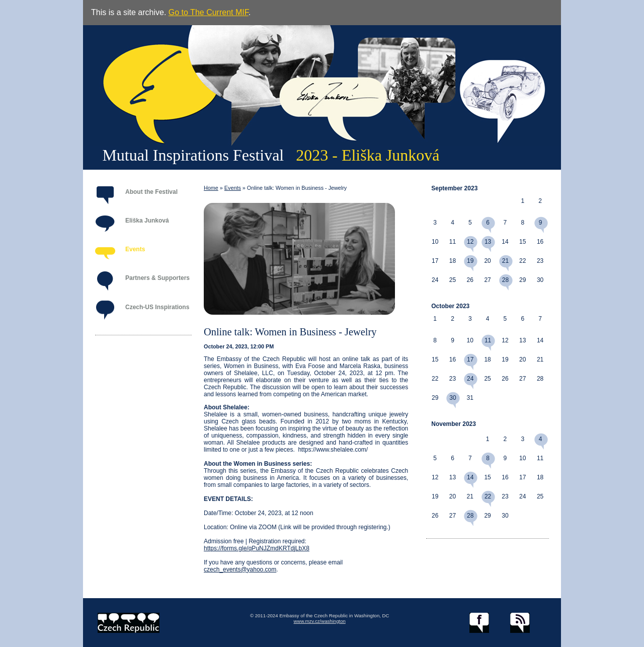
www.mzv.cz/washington (320, 621)
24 (470, 379)
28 (505, 280)
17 (470, 360)
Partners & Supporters (157, 278)
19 (470, 261)
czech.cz (129, 623)
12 (470, 242)
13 (488, 242)
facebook (479, 623)
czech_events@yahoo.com (240, 569)
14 (470, 477)
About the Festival (151, 192)
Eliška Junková (147, 221)
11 (488, 340)
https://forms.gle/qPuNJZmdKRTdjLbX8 (257, 548)
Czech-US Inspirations (157, 307)
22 (488, 496)
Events (135, 249)
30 (453, 398)
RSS (520, 623)
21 (505, 261)
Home (211, 188)
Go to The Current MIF (209, 12)
